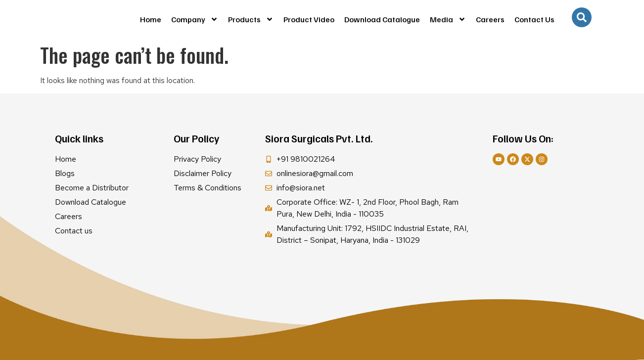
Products (251, 19)
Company (195, 19)
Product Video (309, 19)
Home (151, 19)
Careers (490, 19)
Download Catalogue (382, 19)
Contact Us (534, 19)
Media (448, 19)
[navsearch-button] (582, 17)
